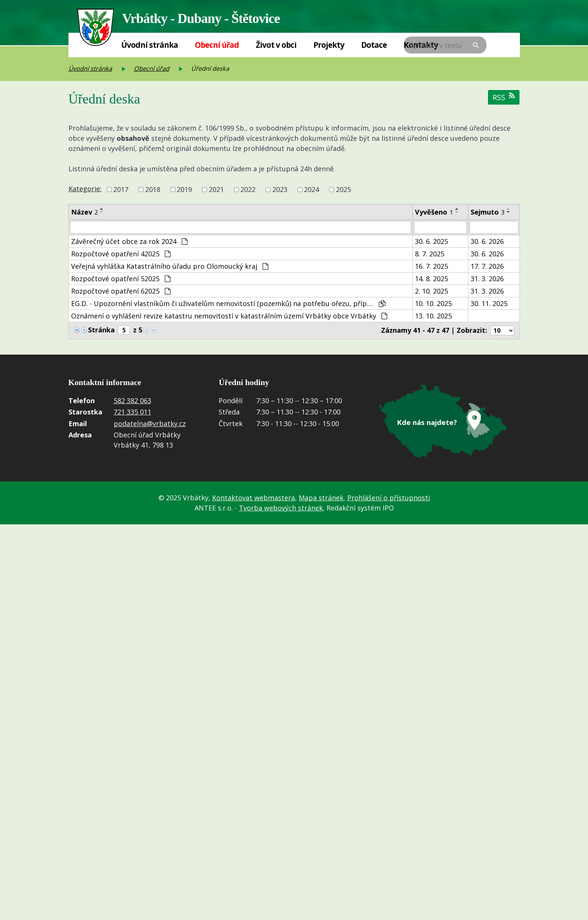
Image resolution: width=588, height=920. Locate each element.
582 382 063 (132, 403)
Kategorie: (85, 189)
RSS (504, 97)
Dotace (374, 45)
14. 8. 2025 (432, 280)
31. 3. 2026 (487, 280)
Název (84, 212)
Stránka (101, 332)
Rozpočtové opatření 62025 (121, 292)
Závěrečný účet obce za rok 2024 (129, 243)
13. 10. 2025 (433, 317)
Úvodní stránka (150, 45)
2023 (280, 189)
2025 (343, 189)
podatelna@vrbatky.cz (150, 426)
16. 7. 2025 (432, 268)
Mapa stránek (321, 499)
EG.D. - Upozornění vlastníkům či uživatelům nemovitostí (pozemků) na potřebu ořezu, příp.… (228, 305)
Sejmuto (488, 212)
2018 (153, 189)
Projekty (329, 45)
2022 (248, 189)
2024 (311, 189)
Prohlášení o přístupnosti (389, 499)
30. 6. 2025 (432, 243)
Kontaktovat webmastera (254, 499)
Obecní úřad (217, 45)
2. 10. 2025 (432, 292)
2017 (121, 189)
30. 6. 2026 (487, 243)
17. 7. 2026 (487, 268)
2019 (184, 189)
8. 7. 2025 (430, 255)
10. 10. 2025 (433, 305)
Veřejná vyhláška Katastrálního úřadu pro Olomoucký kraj (170, 268)
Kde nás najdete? (427, 424)
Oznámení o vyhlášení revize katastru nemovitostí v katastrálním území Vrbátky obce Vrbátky (229, 317)
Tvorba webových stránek (281, 509)
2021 (216, 189)
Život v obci (276, 45)
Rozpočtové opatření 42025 (121, 255)
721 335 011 (132, 414)
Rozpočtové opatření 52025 (121, 280)
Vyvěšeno (434, 212)
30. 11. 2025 (489, 305)
